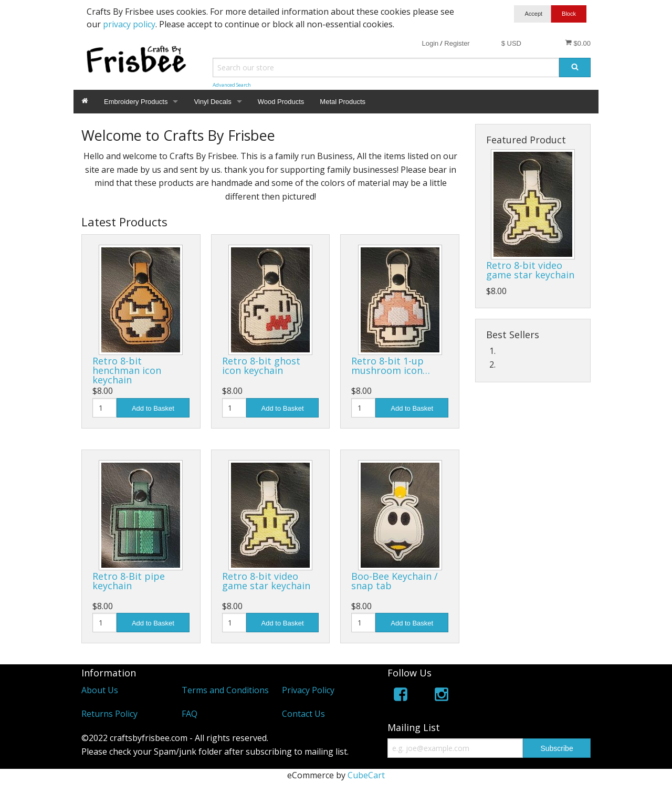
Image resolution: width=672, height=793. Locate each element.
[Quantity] (104, 408)
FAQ (190, 714)
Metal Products (343, 102)
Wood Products (281, 102)
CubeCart (366, 775)
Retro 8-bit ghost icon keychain (261, 366)
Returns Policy (109, 714)
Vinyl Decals (212, 102)
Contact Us (303, 714)
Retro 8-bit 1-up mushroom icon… (391, 366)
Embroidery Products (136, 102)
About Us (100, 690)
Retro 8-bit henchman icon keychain (127, 370)
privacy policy (129, 24)
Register (457, 43)
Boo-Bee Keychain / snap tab (395, 581)
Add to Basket (153, 408)
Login (430, 43)
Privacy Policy (308, 690)
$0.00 (578, 43)
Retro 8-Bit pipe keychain (129, 581)
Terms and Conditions (225, 690)
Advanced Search (232, 85)
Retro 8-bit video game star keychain (266, 581)
